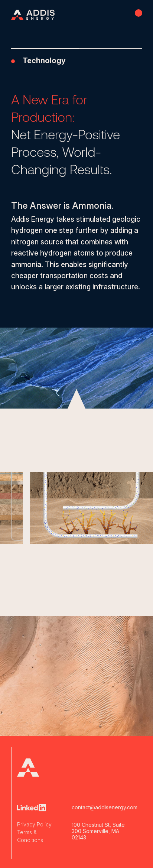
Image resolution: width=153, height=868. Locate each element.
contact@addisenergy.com (99, 807)
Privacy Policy (34, 824)
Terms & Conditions (30, 836)
